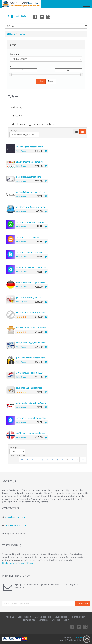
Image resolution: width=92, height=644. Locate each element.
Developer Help (62, 617)
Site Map (56, 620)
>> (83, 460)
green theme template (30, 162)
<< (22, 460)
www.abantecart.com (15, 517)
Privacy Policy (78, 617)
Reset (51, 81)
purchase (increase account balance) (36, 358)
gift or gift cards (29, 297)
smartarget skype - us (30, 252)
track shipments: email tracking (33, 328)
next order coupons (29, 177)
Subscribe (82, 603)
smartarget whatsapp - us (32, 222)
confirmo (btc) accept (30, 147)
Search (22, 34)
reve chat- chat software (29, 388)
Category (15, 54)
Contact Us (43, 620)
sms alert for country (32, 403)
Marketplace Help (43, 617)
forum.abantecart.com (15, 525)
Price (13, 66)
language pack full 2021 (30, 373)
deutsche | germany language (34, 282)
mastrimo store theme (31, 207)
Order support (24, 617)
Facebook (35, 17)
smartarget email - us (30, 237)
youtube (49, 17)
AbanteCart (81, 637)
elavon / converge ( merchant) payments (38, 343)
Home (11, 34)
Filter (41, 81)
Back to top (87, 639)
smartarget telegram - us (31, 267)
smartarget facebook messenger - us (37, 418)
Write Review (21, 151)
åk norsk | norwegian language (32, 433)
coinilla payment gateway (31, 192)
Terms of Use (29, 620)
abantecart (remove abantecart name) (39, 312)
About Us (10, 617)
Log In (66, 620)
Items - (17, 16)
